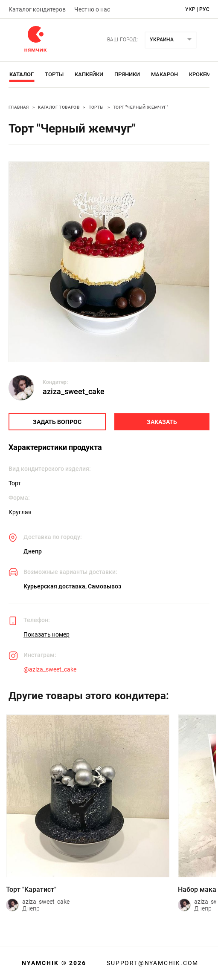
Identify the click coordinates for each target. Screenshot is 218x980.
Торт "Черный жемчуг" (141, 107)
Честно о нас (92, 9)
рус (204, 9)
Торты (54, 74)
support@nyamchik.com (151, 963)
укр (190, 9)
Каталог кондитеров (37, 9)
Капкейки (89, 74)
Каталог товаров (59, 107)
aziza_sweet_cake (74, 391)
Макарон (164, 74)
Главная (19, 107)
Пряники (127, 74)
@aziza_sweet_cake (50, 669)
